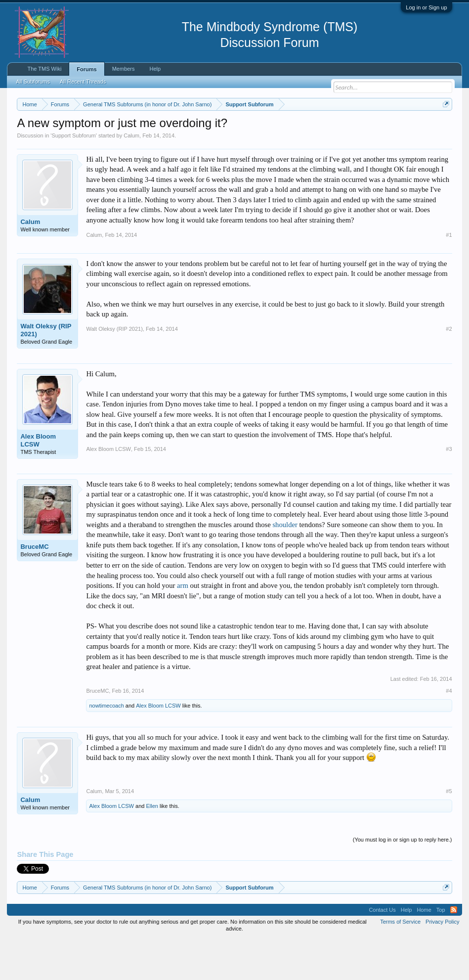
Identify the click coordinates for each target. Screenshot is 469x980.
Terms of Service (400, 962)
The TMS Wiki (44, 69)
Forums (86, 69)
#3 (449, 490)
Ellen (152, 847)
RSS (454, 950)
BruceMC (34, 587)
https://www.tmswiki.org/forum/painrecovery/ (107, 139)
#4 (449, 731)
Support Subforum (73, 176)
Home (424, 950)
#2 (449, 369)
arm (183, 626)
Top (441, 950)
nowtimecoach (106, 746)
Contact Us (382, 950)
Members (124, 69)
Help (155, 69)
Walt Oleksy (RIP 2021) (46, 371)
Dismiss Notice (444, 127)
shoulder (285, 565)
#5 (449, 832)
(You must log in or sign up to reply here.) (403, 881)
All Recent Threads (83, 82)
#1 (449, 275)
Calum (131, 176)
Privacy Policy (442, 962)
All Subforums (33, 82)
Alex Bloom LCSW (38, 481)
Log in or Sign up (426, 7)
